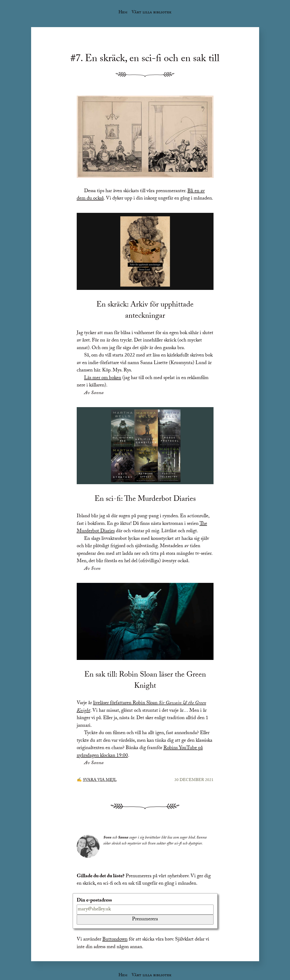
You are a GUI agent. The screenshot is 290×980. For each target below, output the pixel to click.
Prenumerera (145, 920)
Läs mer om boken (103, 378)
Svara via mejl (100, 780)
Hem (123, 13)
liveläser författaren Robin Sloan (141, 707)
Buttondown (115, 940)
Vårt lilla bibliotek (152, 13)
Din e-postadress (94, 901)
